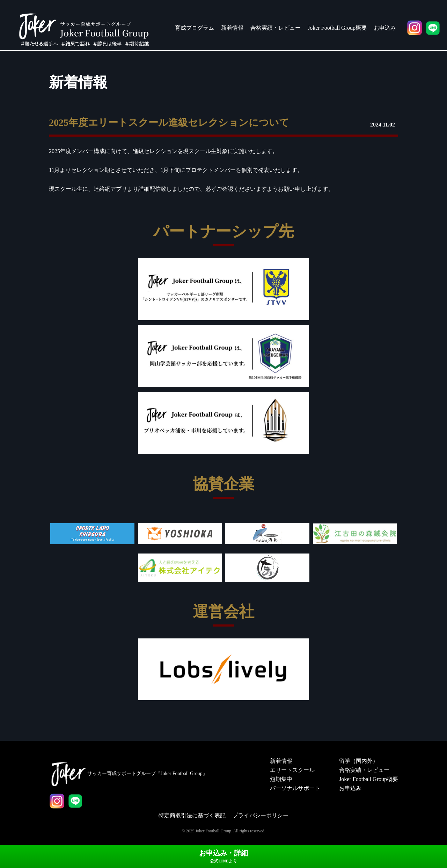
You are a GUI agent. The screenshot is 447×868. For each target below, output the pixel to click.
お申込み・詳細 (223, 856)
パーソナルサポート (295, 788)
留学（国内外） (359, 761)
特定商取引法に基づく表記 (192, 815)
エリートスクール (292, 770)
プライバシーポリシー (261, 815)
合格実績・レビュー (276, 28)
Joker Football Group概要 (337, 28)
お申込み (385, 28)
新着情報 (232, 28)
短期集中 (281, 779)
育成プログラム (195, 28)
